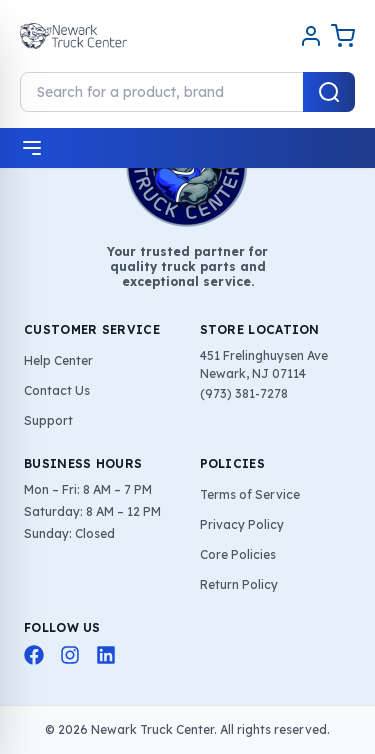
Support (48, 420)
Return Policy (239, 584)
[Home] (73, 36)
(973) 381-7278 (244, 393)
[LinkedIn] (106, 655)
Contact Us (57, 390)
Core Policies (238, 554)
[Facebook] (34, 655)
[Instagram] (70, 655)
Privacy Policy (242, 524)
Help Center (58, 360)
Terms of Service (250, 494)
